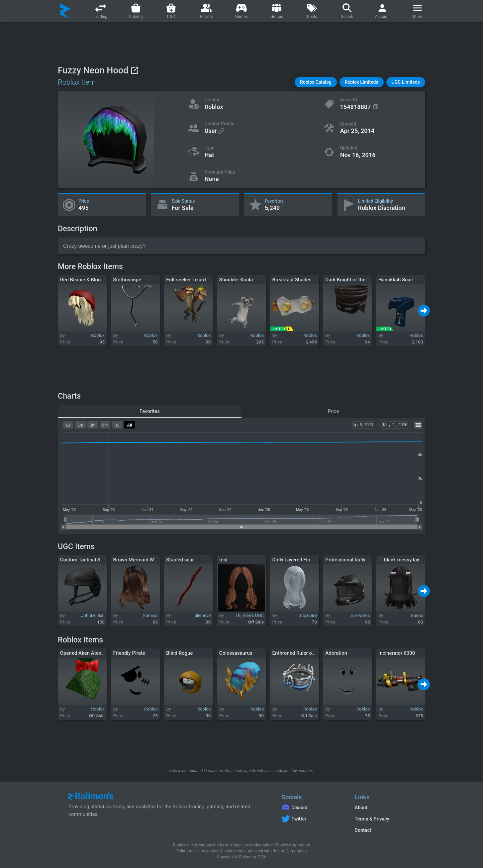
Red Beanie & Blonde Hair (89, 280)
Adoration (336, 653)
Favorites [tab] (150, 411)
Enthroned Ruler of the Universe (308, 653)
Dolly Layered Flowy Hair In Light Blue (314, 560)
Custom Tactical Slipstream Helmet (99, 560)
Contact (363, 830)
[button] (316, 82)
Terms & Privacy (372, 819)
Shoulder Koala (236, 280)
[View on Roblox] (134, 70)
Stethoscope (127, 280)
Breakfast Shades (292, 280)
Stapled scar (180, 560)
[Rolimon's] (66, 11)
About (361, 808)
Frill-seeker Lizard (186, 280)
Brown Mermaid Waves (139, 560)
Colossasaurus (236, 653)
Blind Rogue (179, 653)
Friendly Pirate (129, 653)
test (224, 560)
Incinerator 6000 (397, 653)
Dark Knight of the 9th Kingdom (360, 280)
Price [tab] (334, 411)
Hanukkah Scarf (396, 280)
